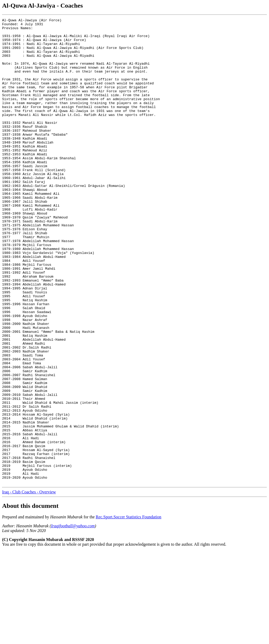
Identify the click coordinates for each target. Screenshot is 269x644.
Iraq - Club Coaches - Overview (29, 585)
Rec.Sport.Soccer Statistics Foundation (128, 610)
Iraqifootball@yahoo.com (73, 619)
